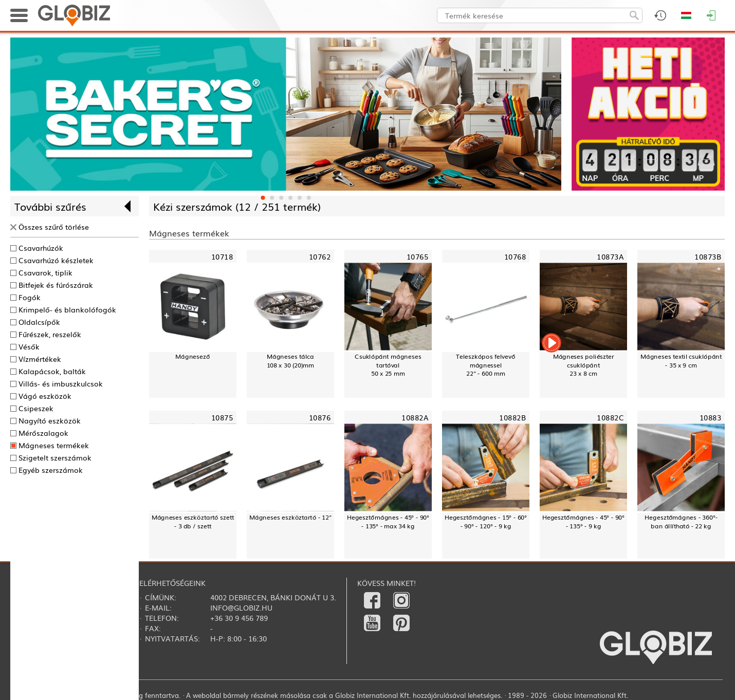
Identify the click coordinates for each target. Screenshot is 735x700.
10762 (320, 256)
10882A (415, 417)
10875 (222, 417)
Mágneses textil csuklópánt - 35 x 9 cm (681, 361)
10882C (610, 417)
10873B (708, 256)
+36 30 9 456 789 (239, 618)
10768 (515, 256)
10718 (222, 256)
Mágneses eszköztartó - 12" (290, 517)
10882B (512, 417)
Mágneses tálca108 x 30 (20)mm (291, 361)
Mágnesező (192, 356)
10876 (320, 417)
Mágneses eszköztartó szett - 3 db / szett (193, 521)
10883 (711, 417)
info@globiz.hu (241, 607)
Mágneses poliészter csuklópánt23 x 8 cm (584, 365)
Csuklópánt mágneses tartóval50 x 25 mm (388, 365)
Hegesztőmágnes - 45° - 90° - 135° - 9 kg (584, 521)
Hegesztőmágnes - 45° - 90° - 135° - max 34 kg (388, 521)
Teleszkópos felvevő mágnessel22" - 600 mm (486, 365)
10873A (610, 256)
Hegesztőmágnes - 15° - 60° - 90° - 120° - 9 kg (486, 521)
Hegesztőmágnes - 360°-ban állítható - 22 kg (681, 521)
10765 (418, 256)
